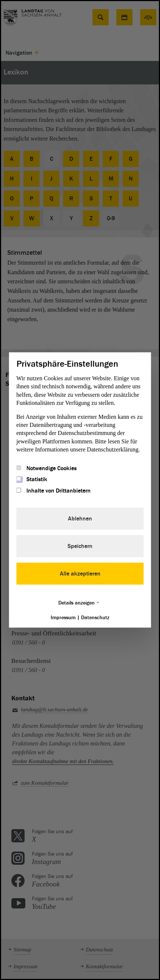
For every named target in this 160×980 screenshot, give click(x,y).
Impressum (63, 618)
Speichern (80, 546)
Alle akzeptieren (80, 574)
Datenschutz (95, 618)
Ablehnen (80, 519)
